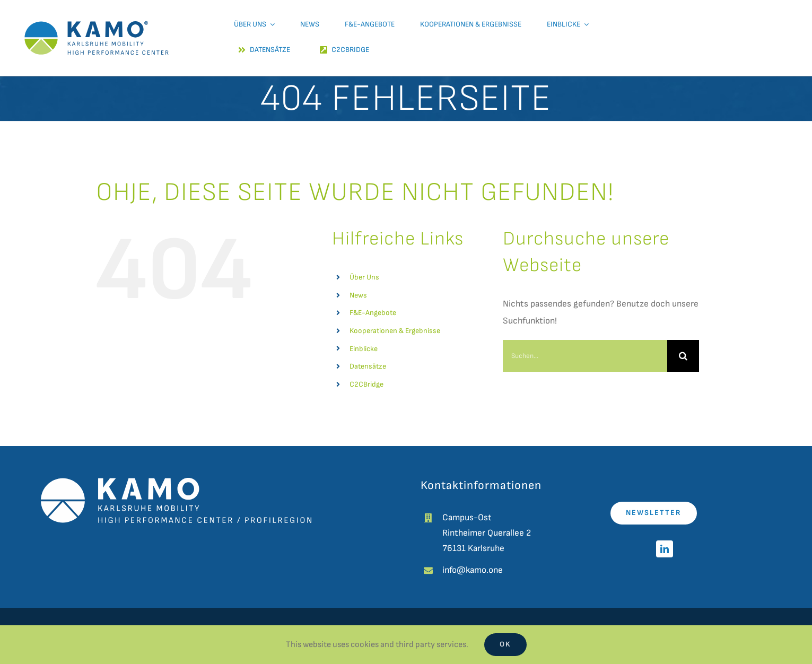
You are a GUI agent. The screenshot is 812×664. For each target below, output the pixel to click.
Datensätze (368, 366)
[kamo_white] (176, 482)
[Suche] (683, 356)
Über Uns (364, 277)
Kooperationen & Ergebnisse (395, 331)
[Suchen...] (585, 356)
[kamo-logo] (97, 11)
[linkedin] (665, 549)
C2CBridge (366, 384)
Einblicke (364, 349)
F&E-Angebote (373, 313)
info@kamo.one (473, 570)
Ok (505, 644)
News (358, 295)
